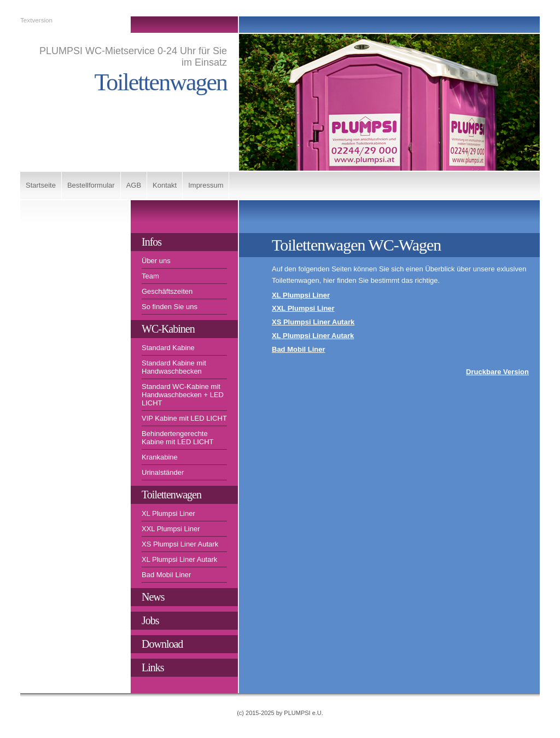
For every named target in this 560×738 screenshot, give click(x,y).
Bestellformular (91, 185)
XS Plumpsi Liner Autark (180, 544)
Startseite (41, 185)
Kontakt (165, 185)
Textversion (36, 20)
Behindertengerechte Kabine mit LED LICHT (178, 438)
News (153, 597)
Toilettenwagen (171, 495)
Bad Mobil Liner (166, 575)
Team (150, 276)
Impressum (206, 185)
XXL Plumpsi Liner (171, 529)
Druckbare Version (497, 372)
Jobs (150, 620)
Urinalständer (163, 472)
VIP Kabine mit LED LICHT (184, 418)
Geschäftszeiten (167, 291)
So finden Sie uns (170, 307)
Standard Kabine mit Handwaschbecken (174, 367)
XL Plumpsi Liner (168, 513)
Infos (151, 242)
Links (153, 667)
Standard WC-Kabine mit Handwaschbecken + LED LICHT (183, 395)
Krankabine (160, 457)
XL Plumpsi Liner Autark (179, 559)
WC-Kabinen (168, 329)
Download (162, 644)
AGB (134, 185)
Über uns (156, 261)
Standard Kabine (168, 348)
